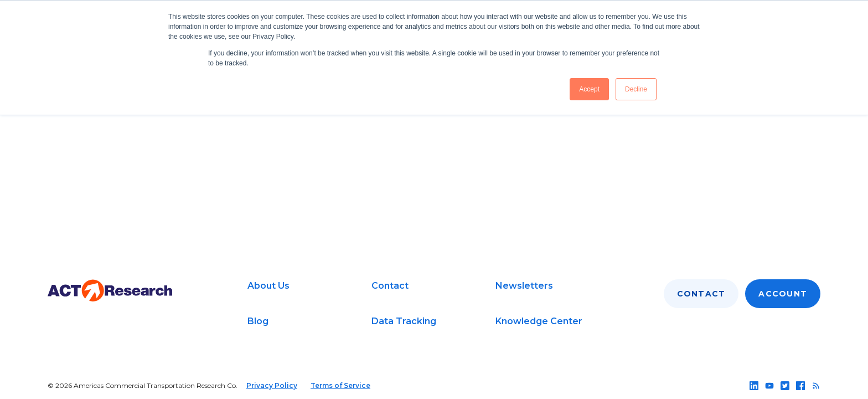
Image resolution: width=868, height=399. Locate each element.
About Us (268, 286)
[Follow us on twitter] (785, 386)
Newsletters (524, 286)
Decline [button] (636, 89)
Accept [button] (589, 89)
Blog (258, 321)
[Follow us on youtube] (769, 386)
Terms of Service (340, 385)
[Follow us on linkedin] (754, 386)
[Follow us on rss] (816, 386)
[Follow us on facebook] (800, 386)
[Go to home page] (110, 291)
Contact (390, 286)
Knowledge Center (539, 321)
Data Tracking (404, 321)
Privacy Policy (272, 385)
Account (783, 294)
